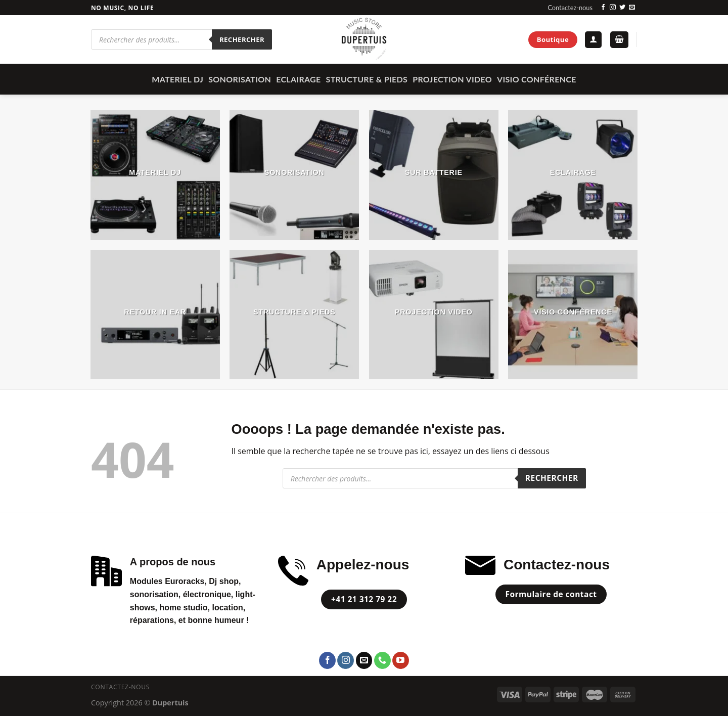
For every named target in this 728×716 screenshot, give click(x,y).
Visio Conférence (537, 79)
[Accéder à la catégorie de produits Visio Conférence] (573, 315)
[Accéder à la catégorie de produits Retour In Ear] (155, 315)
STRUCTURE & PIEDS (367, 79)
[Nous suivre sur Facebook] (603, 8)
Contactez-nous (570, 8)
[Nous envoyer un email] (632, 8)
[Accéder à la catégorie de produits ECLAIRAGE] (573, 175)
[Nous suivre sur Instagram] (613, 8)
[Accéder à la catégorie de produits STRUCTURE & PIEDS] (294, 315)
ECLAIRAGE (298, 79)
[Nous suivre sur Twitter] (622, 8)
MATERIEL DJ (177, 79)
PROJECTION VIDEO (452, 79)
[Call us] (382, 660)
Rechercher (242, 39)
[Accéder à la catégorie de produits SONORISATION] (294, 175)
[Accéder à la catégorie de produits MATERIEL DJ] (155, 175)
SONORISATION (240, 79)
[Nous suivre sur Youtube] (401, 660)
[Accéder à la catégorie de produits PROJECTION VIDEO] (434, 315)
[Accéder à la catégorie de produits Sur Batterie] (434, 175)
